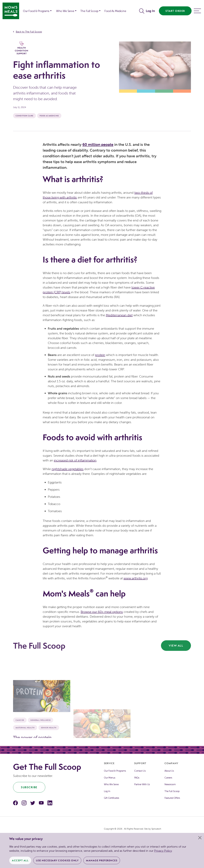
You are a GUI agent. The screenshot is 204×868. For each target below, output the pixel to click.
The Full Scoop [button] (89, 11)
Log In (150, 11)
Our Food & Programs (36, 11)
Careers (168, 778)
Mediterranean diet (119, 315)
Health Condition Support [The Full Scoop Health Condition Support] (22, 48)
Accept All (20, 860)
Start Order (175, 11)
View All (176, 645)
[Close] (200, 838)
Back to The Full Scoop (29, 32)
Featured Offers (172, 798)
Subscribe (29, 787)
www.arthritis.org (136, 578)
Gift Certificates (111, 798)
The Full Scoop (172, 791)
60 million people (98, 144)
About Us (169, 771)
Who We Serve (111, 784)
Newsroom (170, 784)
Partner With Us (142, 784)
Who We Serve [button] (65, 11)
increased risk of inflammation (75, 460)
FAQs (137, 778)
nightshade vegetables (68, 469)
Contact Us (140, 771)
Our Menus (110, 778)
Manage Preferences (102, 860)
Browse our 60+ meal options (102, 612)
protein (100, 355)
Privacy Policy (163, 851)
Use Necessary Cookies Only (57, 860)
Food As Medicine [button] (115, 11)
